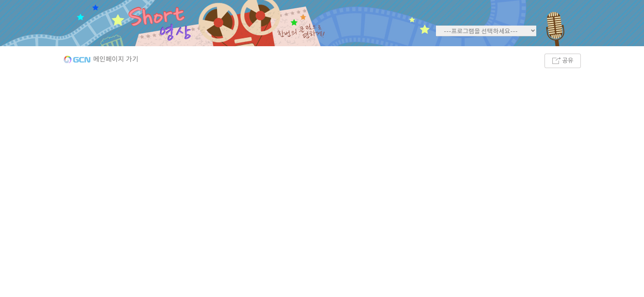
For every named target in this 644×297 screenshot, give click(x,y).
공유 (563, 61)
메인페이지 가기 (116, 59)
